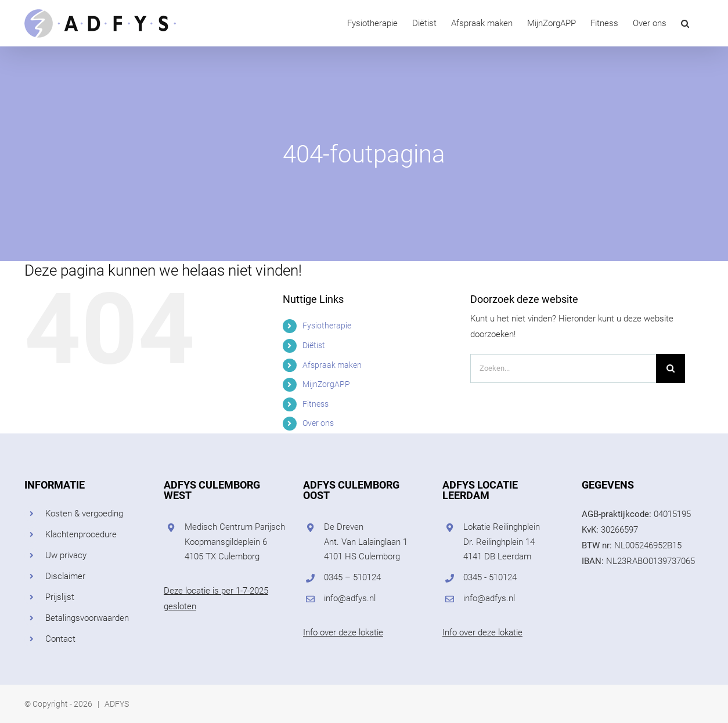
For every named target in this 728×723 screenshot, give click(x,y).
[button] (685, 23)
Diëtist (314, 345)
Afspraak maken (332, 365)
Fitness (316, 404)
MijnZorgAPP (326, 384)
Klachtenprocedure (81, 534)
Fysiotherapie (327, 326)
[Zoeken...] (563, 368)
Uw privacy (66, 555)
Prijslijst (60, 597)
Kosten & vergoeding (84, 514)
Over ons (318, 423)
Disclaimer (65, 576)
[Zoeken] (671, 368)
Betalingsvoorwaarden (87, 618)
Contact (60, 639)
